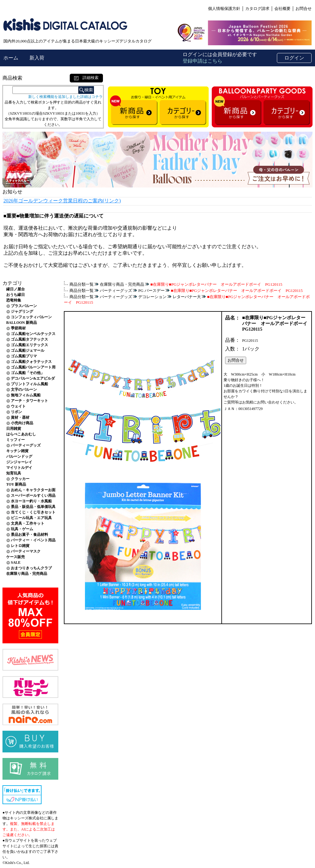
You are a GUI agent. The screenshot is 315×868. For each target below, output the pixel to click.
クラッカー (20, 479)
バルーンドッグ (19, 456)
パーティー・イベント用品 (33, 540)
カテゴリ (12, 283)
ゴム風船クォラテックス (31, 362)
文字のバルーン (24, 390)
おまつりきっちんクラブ (31, 568)
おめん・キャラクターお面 (33, 490)
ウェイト (18, 406)
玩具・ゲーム (22, 529)
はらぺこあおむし (21, 434)
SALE (16, 562)
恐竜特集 (14, 300)
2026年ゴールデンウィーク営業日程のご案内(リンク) (62, 201)
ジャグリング (22, 311)
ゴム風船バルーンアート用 (33, 367)
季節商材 (18, 328)
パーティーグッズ (26, 445)
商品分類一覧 (82, 284)
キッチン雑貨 (17, 451)
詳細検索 (86, 78)
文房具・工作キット (28, 523)
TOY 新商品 (16, 484)
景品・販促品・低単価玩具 (33, 507)
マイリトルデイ (19, 468)
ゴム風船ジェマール (28, 350)
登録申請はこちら (202, 61)
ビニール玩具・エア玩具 (31, 518)
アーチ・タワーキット (29, 401)
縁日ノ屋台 (16, 289)
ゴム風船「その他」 (28, 373)
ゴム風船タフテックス (29, 339)
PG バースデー (151, 291)
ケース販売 (16, 557)
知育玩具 (14, 473)
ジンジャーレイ (19, 462)
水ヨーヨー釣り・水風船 (31, 501)
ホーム (11, 58)
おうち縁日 (16, 295)
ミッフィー (16, 440)
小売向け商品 (22, 423)
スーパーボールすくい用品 (33, 496)
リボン (16, 412)
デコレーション (152, 297)
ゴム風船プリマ (24, 356)
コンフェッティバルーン (31, 317)
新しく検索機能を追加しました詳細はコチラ (65, 97)
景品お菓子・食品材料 (29, 535)
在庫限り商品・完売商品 (27, 574)
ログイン (294, 58)
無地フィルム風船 (26, 395)
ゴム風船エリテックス (29, 345)
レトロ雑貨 (20, 546)
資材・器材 (20, 417)
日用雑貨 (14, 429)
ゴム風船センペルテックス (33, 334)
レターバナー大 (187, 297)
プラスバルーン (24, 306)
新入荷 (37, 58)
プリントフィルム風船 (29, 384)
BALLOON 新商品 (22, 323)
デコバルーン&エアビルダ (33, 378)
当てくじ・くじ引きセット (33, 512)
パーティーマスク (26, 551)
